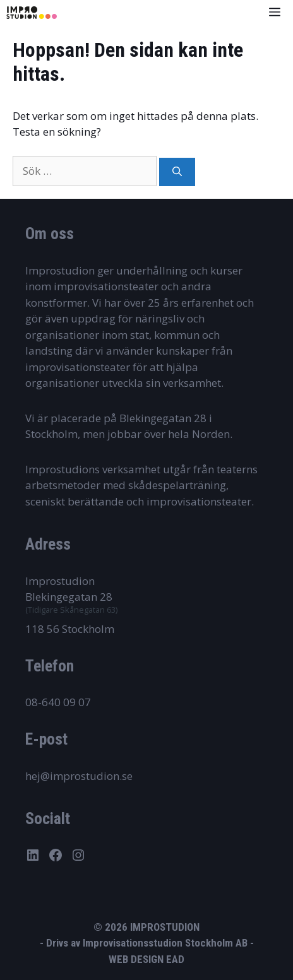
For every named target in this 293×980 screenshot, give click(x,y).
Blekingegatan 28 (69, 597)
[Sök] (177, 172)
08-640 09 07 (58, 702)
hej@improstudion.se (79, 776)
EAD (175, 959)
